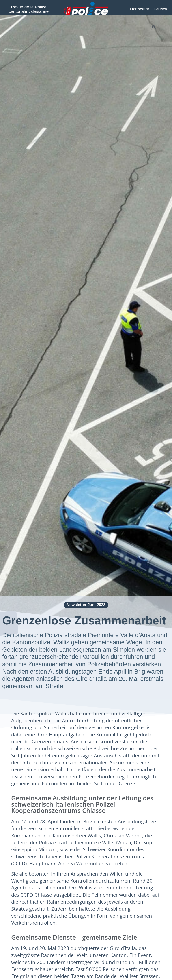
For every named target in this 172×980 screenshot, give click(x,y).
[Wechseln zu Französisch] (140, 9)
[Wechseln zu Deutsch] (160, 9)
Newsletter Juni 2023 (86, 605)
